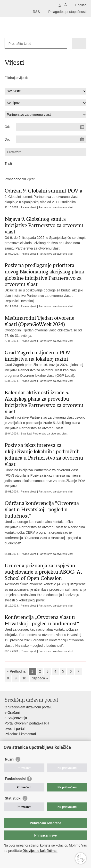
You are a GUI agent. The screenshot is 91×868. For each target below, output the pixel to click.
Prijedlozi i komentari (20, 734)
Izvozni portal (15, 729)
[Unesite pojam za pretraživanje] (26, 43)
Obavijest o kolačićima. (39, 851)
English (81, 5)
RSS (36, 12)
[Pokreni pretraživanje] (62, 43)
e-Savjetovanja (16, 718)
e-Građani (12, 713)
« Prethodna (16, 671)
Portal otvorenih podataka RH (27, 723)
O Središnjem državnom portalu (29, 707)
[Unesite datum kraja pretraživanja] (51, 139)
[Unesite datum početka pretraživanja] (51, 127)
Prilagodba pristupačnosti (67, 12)
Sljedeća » (40, 678)
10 (24, 678)
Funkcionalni (15, 779)
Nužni (10, 759)
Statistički (13, 798)
